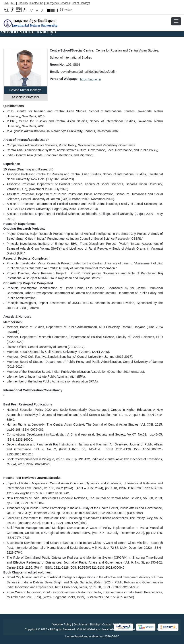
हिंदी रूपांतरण (66, 10)
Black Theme (48, 10)
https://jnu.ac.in (91, 79)
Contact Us (37, 3)
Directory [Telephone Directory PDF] (23, 3)
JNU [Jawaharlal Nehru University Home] (7, 3)
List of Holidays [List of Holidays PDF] (81, 3)
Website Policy (62, 624)
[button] (176, 21)
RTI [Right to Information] (13, 3)
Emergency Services (58, 3)
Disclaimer (80, 624)
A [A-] (43, 10)
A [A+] (31, 10)
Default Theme (56, 10)
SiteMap (95, 624)
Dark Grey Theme (52, 10)
